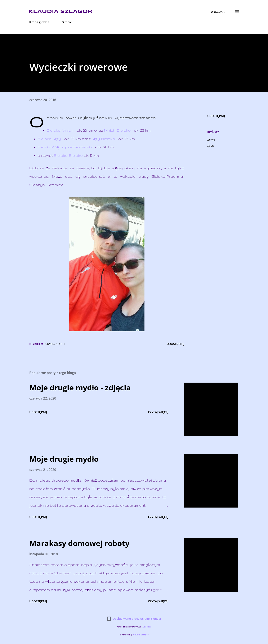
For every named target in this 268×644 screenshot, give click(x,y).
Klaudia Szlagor (60, 12)
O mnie (67, 22)
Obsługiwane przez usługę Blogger (134, 619)
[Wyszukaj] (218, 12)
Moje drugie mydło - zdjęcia (80, 388)
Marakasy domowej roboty (79, 543)
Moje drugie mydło (64, 459)
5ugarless (146, 627)
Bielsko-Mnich (60, 130)
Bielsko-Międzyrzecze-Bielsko (66, 147)
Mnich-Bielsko (117, 130)
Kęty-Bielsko (103, 139)
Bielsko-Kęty (49, 139)
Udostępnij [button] (216, 116)
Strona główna (39, 22)
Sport (211, 146)
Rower (211, 140)
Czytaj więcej (158, 412)
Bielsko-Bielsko (68, 155)
